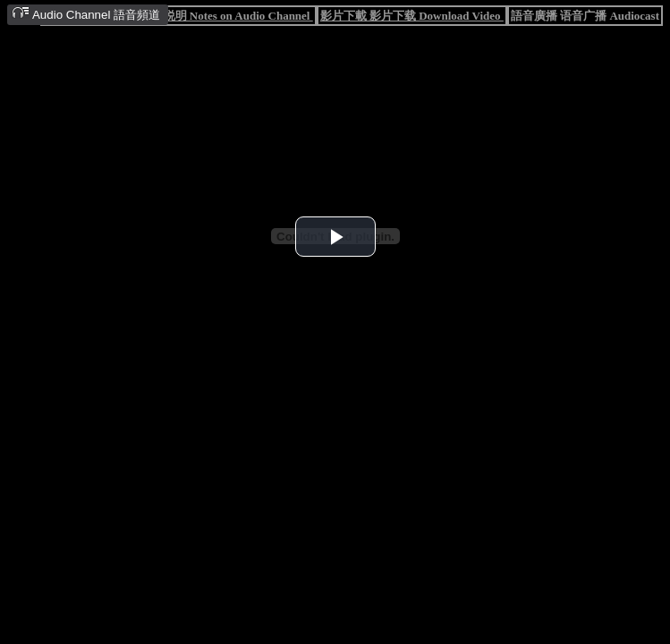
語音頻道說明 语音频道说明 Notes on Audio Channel (178, 16)
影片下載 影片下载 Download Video (412, 16)
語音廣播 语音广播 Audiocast (585, 16)
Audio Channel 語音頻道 (86, 14)
